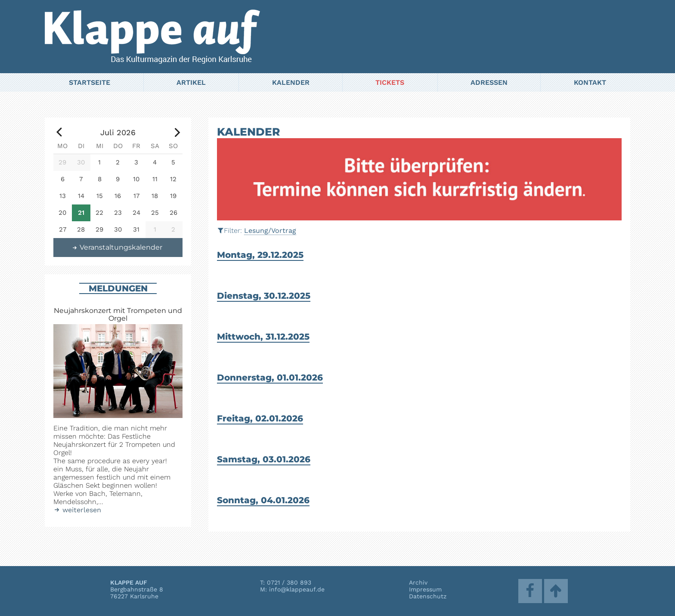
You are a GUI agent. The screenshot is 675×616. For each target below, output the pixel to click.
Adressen (489, 82)
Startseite (90, 82)
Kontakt (590, 82)
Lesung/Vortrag (270, 231)
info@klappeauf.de (297, 589)
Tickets (390, 82)
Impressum (425, 589)
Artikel (191, 82)
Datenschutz (428, 596)
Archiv (418, 582)
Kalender (291, 82)
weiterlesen (77, 510)
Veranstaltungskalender (117, 247)
